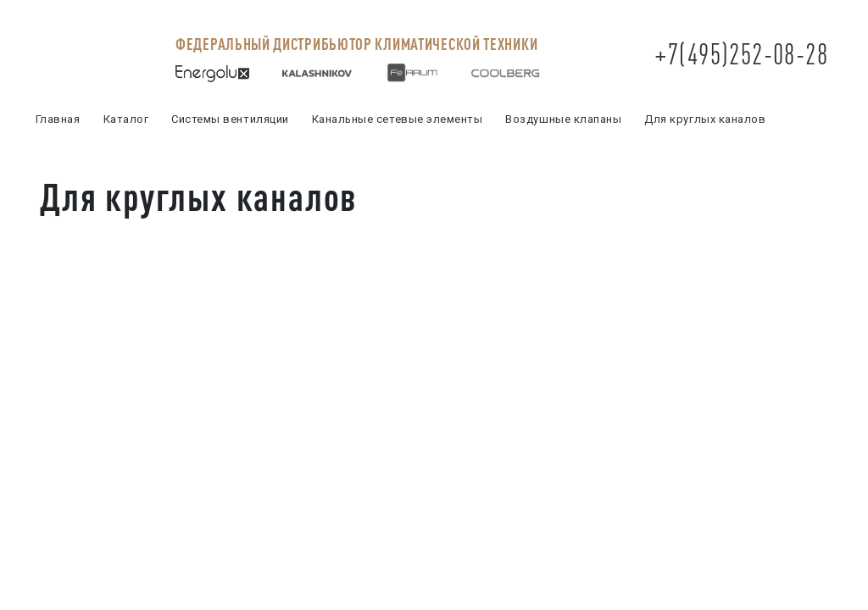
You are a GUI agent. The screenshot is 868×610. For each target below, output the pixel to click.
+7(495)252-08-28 (741, 54)
